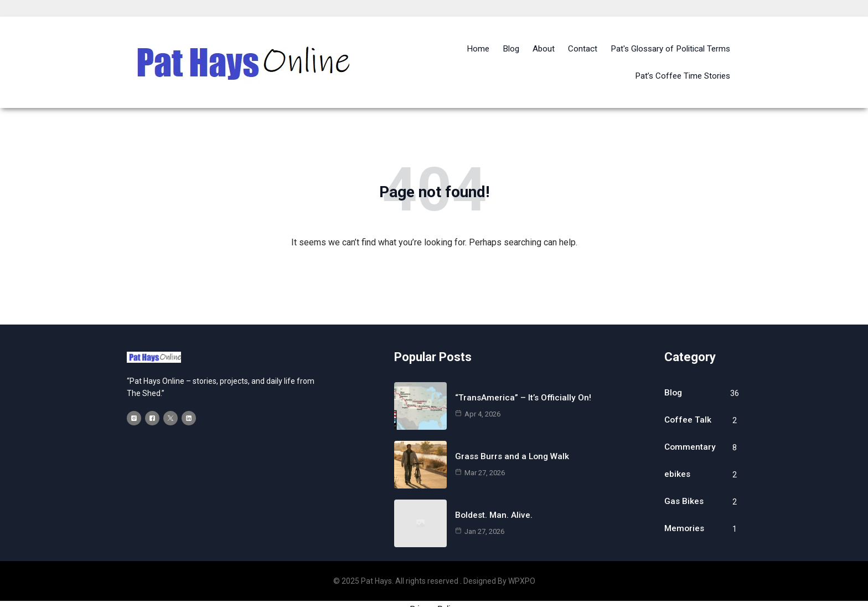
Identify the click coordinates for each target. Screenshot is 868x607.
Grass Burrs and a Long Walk (514, 438)
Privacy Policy (434, 591)
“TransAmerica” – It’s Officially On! (524, 380)
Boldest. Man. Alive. (495, 497)
